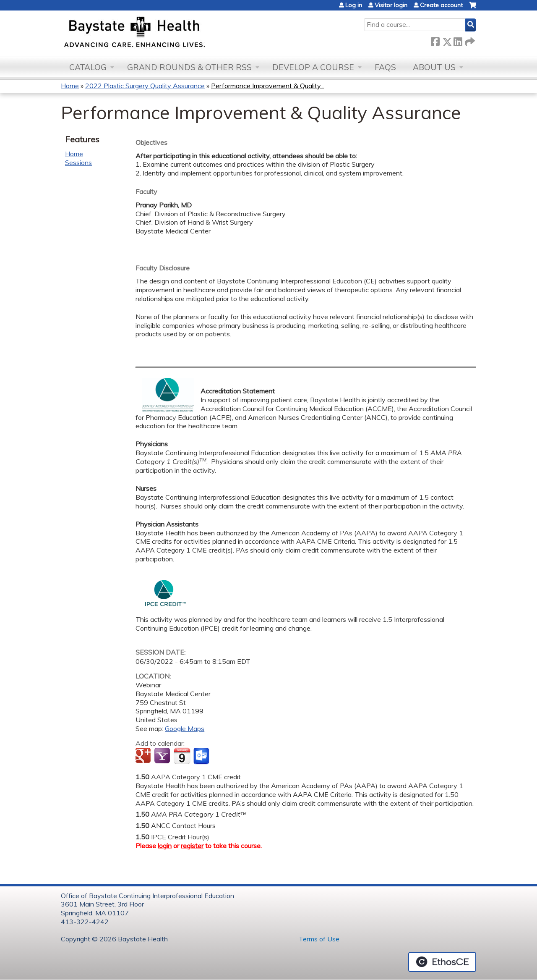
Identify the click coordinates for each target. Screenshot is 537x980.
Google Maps (185, 728)
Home (70, 86)
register (192, 846)
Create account (441, 5)
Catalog (88, 67)
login (165, 846)
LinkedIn (458, 40)
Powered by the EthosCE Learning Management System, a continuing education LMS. (442, 962)
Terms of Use (318, 939)
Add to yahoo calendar (163, 756)
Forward (469, 40)
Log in (354, 5)
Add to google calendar (144, 756)
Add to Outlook (202, 756)
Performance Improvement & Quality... (268, 86)
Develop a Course (313, 67)
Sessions (78, 162)
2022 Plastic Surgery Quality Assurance (145, 86)
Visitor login (391, 5)
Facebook (435, 40)
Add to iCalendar (182, 756)
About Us (434, 67)
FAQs (385, 67)
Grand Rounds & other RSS (189, 67)
